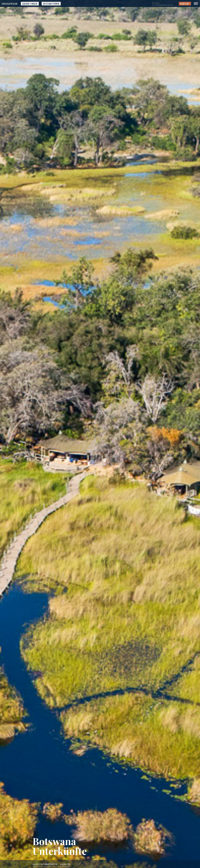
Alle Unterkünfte (45, 865)
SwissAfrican (10, 4)
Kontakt (185, 4)
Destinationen (51, 4)
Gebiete (65, 865)
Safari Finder (30, 4)
